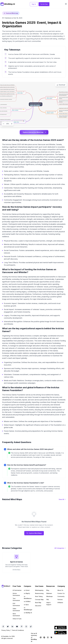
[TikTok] (31, 626)
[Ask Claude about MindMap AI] (51, 637)
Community (61, 596)
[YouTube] (17, 626)
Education (38, 606)
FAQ (48, 600)
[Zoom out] (4, 124)
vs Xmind (27, 590)
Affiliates (60, 603)
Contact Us (61, 593)
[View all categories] (60, 548)
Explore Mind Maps (34, 533)
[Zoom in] (12, 124)
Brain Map (38, 603)
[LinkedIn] (12, 626)
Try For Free (44, 4)
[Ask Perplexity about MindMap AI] (48, 637)
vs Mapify (27, 593)
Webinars (49, 593)
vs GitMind (27, 601)
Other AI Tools (17, 619)
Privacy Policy (6, 630)
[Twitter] (8, 626)
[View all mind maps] (62, 499)
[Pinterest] (22, 626)
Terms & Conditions (18, 630)
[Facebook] (3, 626)
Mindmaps (49, 596)
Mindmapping (39, 590)
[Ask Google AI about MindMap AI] (44, 637)
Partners (60, 600)
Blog (48, 590)
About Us (60, 590)
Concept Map (39, 600)
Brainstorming (39, 593)
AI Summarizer (17, 590)
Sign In (34, 4)
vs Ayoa (26, 605)
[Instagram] (26, 626)
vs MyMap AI (28, 613)
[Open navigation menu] (66, 4)
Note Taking (39, 596)
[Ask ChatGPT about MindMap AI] (41, 637)
